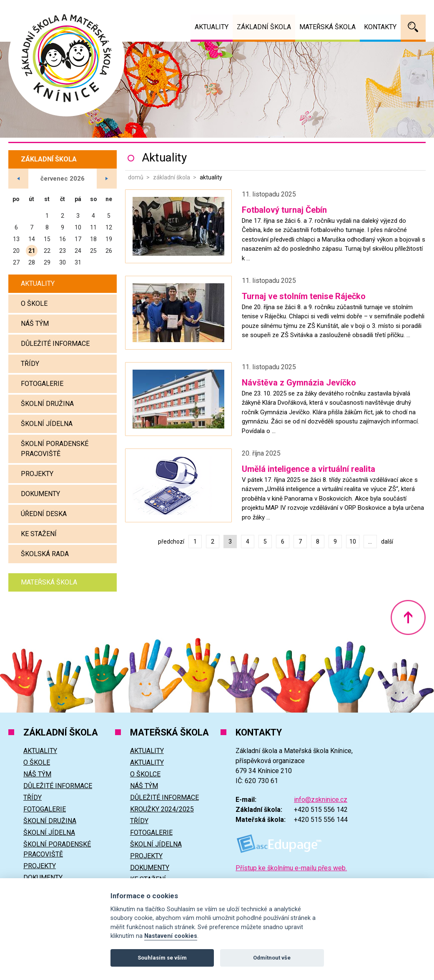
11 (93, 227)
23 (63, 251)
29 (47, 262)
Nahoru (408, 617)
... (370, 542)
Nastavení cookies (171, 936)
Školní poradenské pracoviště (55, 449)
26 (109, 251)
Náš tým (35, 324)
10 (353, 542)
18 (93, 239)
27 (16, 262)
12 (109, 227)
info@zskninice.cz (321, 800)
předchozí (171, 542)
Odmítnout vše (272, 958)
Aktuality (38, 283)
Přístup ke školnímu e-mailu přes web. (291, 868)
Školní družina (47, 404)
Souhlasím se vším (162, 958)
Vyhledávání (413, 27)
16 (63, 239)
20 (16, 251)
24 (78, 251)
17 (78, 239)
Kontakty (380, 27)
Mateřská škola (49, 582)
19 (109, 239)
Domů (136, 177)
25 (93, 251)
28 (32, 262)
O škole (34, 304)
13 (16, 239)
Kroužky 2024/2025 (162, 809)
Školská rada (45, 554)
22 (47, 251)
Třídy (30, 364)
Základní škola (172, 177)
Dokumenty (40, 494)
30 (63, 262)
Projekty (37, 474)
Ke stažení (39, 534)
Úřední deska (44, 514)
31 (78, 262)
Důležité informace (55, 344)
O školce (145, 774)
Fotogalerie (42, 384)
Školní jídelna (47, 424)
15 (47, 239)
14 (32, 239)
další (387, 542)
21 (32, 251)
